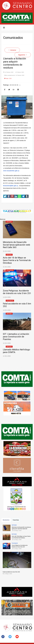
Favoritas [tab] (16, 520)
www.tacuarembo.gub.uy (11, 171)
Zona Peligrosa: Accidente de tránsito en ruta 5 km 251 (17, 292)
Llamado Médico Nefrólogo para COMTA (16, 351)
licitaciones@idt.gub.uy (11, 186)
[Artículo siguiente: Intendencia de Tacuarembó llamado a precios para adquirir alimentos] (23, 55)
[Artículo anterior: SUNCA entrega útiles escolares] (12, 50)
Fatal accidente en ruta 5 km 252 (17, 305)
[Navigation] (4, 28)
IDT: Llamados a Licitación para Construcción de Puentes (16, 337)
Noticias (9, 222)
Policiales (10, 270)
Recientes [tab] (6, 520)
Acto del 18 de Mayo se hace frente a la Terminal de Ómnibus (17, 260)
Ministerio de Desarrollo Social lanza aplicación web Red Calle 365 (16, 245)
